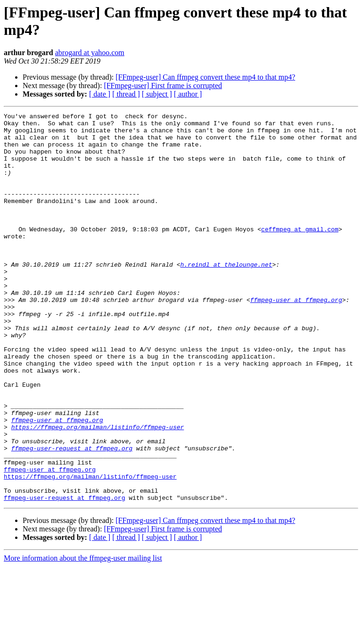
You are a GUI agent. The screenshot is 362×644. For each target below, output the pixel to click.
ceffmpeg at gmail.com (300, 253)
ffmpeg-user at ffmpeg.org (296, 338)
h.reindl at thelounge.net (226, 295)
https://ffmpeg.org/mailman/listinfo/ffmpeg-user (98, 490)
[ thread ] (126, 94)
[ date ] (100, 94)
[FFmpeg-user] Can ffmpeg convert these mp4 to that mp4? (205, 77)
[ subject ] (157, 94)
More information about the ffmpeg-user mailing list (83, 636)
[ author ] (188, 94)
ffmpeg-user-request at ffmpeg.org (72, 516)
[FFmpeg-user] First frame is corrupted (163, 86)
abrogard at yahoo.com (90, 53)
